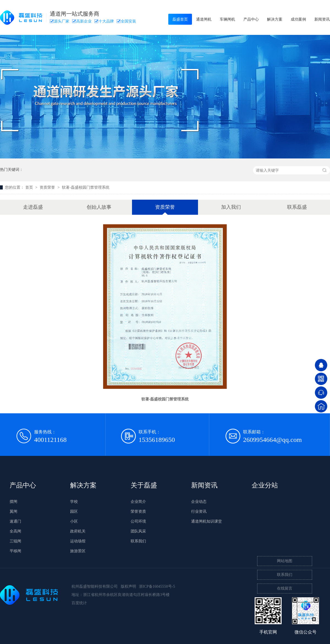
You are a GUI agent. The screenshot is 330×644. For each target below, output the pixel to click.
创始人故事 (99, 207)
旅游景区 (78, 551)
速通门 (15, 521)
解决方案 (275, 19)
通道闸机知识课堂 (207, 521)
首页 (30, 187)
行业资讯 (199, 511)
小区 (74, 521)
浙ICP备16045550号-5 (157, 586)
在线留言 (285, 588)
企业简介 (138, 502)
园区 (74, 511)
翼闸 (13, 511)
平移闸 (15, 551)
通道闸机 (204, 19)
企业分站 (265, 485)
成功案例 (298, 19)
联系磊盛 (297, 207)
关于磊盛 (144, 485)
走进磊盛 (33, 207)
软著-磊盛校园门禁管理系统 (86, 187)
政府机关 (78, 531)
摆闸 (13, 502)
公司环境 (138, 521)
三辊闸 (15, 541)
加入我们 (231, 207)
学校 (74, 502)
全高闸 (15, 531)
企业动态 (199, 502)
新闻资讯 (204, 485)
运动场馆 (78, 541)
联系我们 (138, 541)
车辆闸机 (227, 19)
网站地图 (285, 561)
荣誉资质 (138, 511)
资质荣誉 (48, 187)
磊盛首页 (180, 19)
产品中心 (251, 19)
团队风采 (138, 531)
